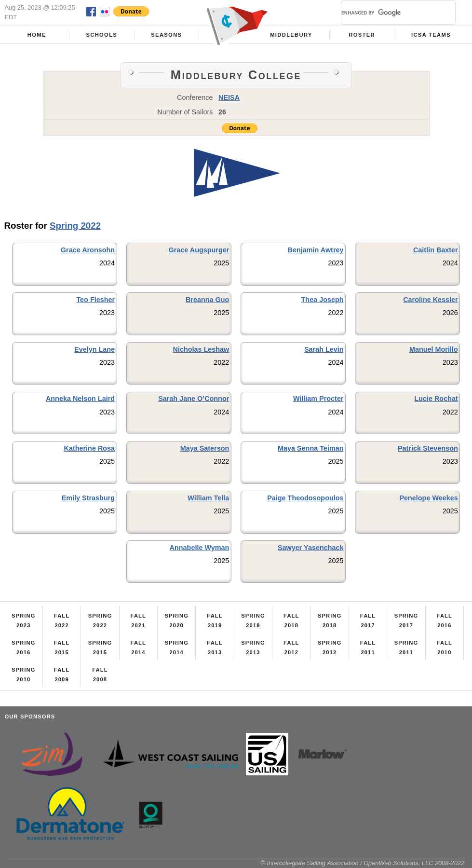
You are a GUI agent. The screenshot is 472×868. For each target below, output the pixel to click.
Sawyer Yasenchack (311, 548)
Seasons (166, 35)
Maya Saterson (205, 448)
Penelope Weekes (428, 498)
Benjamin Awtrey (316, 250)
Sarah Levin (324, 349)
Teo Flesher (95, 300)
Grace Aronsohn (88, 250)
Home (37, 35)
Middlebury (291, 35)
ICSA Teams (431, 35)
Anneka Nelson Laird (80, 399)
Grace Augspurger (199, 250)
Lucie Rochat (436, 399)
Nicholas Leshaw (201, 349)
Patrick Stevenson (428, 448)
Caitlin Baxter (436, 250)
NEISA (229, 97)
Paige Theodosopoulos (305, 498)
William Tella (208, 498)
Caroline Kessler (431, 300)
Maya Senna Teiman (311, 448)
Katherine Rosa (90, 448)
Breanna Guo (207, 300)
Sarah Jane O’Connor (194, 399)
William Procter (318, 399)
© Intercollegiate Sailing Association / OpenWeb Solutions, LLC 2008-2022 (362, 863)
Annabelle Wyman (200, 548)
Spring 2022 (75, 226)
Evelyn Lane (94, 349)
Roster (362, 35)
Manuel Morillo (434, 349)
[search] (387, 13)
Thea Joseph (323, 300)
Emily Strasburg (88, 498)
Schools (101, 35)
